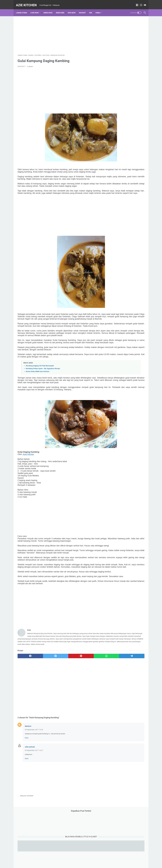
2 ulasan (30, 64)
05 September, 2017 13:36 (34, 778)
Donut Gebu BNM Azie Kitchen (38, 393)
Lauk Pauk (36, 9)
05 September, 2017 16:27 (34, 798)
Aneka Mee (62, 9)
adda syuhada (30, 795)
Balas (27, 786)
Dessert (84, 9)
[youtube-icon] (143, 3)
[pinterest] (60, 704)
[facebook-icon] (136, 3)
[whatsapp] (77, 704)
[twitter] (43, 704)
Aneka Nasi (49, 9)
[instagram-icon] (139, 3)
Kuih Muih (73, 9)
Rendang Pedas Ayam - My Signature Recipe (43, 390)
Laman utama (23, 9)
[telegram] (94, 704)
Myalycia (28, 774)
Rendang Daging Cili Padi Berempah (40, 387)
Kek (92, 9)
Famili (100, 9)
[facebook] (26, 704)
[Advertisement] (60, 32)
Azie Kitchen (28, 3)
